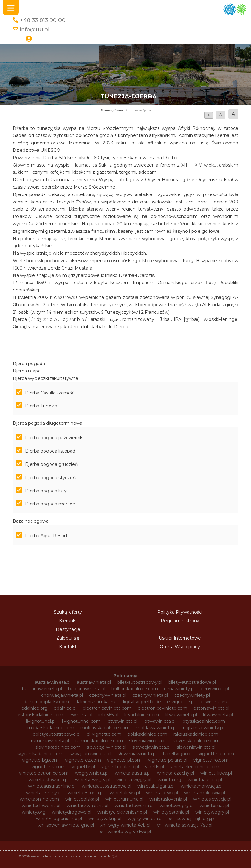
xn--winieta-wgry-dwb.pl (125, 832)
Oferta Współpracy (180, 647)
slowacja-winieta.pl (106, 747)
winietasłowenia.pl (134, 806)
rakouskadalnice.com (196, 734)
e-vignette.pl (181, 702)
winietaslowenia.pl (41, 806)
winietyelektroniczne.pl (122, 812)
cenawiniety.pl (179, 689)
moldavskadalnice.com (105, 728)
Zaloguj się (68, 638)
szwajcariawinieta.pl (91, 754)
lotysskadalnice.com (203, 721)
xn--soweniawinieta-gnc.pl (66, 825)
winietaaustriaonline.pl (52, 786)
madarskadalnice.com (51, 728)
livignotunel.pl (41, 721)
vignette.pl (83, 767)
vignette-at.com (216, 754)
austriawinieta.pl (94, 682)
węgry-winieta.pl (145, 819)
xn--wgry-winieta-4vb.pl (125, 825)
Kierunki (68, 621)
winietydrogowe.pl (71, 812)
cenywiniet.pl (215, 689)
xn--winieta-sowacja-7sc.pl (184, 825)
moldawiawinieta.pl (156, 728)
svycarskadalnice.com (40, 754)
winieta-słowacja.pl (49, 780)
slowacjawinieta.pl (151, 747)
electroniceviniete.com (162, 708)
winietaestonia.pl (86, 793)
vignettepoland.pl (120, 767)
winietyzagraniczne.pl (59, 819)
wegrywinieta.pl (92, 773)
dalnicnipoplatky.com (46, 702)
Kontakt (68, 647)
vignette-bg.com (40, 760)
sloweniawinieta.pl (196, 747)
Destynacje (68, 629)
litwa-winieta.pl (181, 715)
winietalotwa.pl (162, 793)
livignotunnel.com (81, 721)
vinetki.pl (155, 767)
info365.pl (108, 715)
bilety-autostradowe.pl (192, 682)
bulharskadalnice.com (135, 689)
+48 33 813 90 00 (43, 20)
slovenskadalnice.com (196, 741)
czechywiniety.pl (192, 695)
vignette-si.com (49, 767)
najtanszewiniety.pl (203, 728)
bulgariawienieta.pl (42, 689)
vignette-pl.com (124, 760)
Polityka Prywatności (180, 612)
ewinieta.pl (81, 715)
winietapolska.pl (82, 799)
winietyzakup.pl (105, 819)
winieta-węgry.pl (134, 780)
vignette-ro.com (211, 760)
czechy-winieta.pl (108, 695)
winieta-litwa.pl (216, 773)
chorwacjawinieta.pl (62, 695)
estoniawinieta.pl (211, 708)
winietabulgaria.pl (156, 786)
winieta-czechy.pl (175, 773)
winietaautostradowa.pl (106, 786)
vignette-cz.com (83, 760)
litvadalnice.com (142, 715)
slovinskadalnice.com (58, 747)
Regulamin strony (180, 621)
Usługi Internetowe (180, 638)
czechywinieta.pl (150, 695)
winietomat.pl (214, 806)
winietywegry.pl (212, 812)
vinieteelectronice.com (44, 773)
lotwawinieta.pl (160, 721)
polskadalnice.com (147, 734)
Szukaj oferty (68, 612)
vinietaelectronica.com (195, 767)
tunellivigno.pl (178, 754)
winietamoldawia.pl (205, 793)
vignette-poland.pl (168, 760)
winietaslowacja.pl (212, 799)
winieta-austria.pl (133, 773)
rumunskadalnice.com (99, 741)
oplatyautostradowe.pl (57, 734)
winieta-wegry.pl (93, 780)
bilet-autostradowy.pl (140, 682)
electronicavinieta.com (107, 708)
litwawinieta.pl (218, 715)
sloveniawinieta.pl (148, 741)
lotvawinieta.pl (122, 721)
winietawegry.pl (177, 806)
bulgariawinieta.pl (87, 689)
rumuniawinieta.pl (50, 741)
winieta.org (169, 780)
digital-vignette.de (141, 702)
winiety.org (34, 812)
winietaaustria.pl (205, 780)
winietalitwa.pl (125, 793)
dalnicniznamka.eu (95, 702)
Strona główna (112, 110)
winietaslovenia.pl (168, 799)
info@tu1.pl (35, 29)
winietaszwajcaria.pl (87, 806)
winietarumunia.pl (124, 799)
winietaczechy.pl (44, 793)
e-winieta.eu (214, 702)
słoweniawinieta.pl (137, 754)
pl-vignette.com (104, 734)
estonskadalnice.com (40, 715)
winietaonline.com (39, 799)
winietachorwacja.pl (202, 786)
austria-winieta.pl (53, 682)
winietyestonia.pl (171, 812)
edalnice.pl (65, 708)
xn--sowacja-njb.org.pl (192, 819)
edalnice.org (35, 708)
